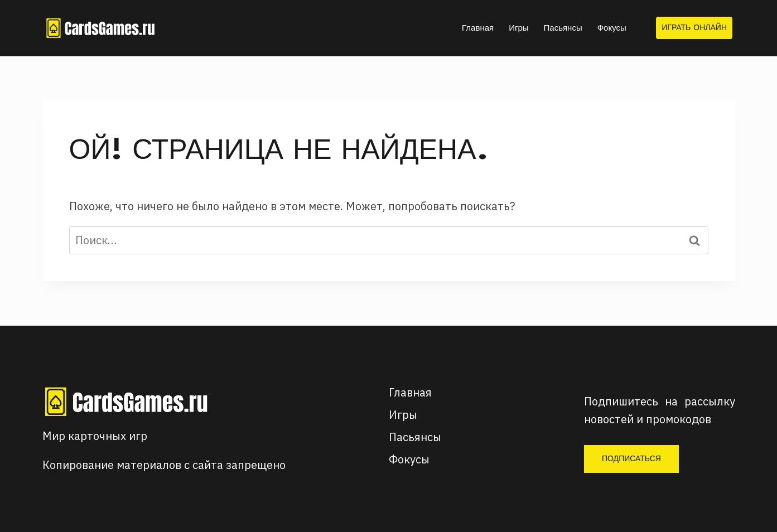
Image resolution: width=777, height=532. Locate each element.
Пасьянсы (563, 28)
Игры (518, 28)
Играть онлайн (694, 27)
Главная (478, 28)
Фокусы (612, 28)
